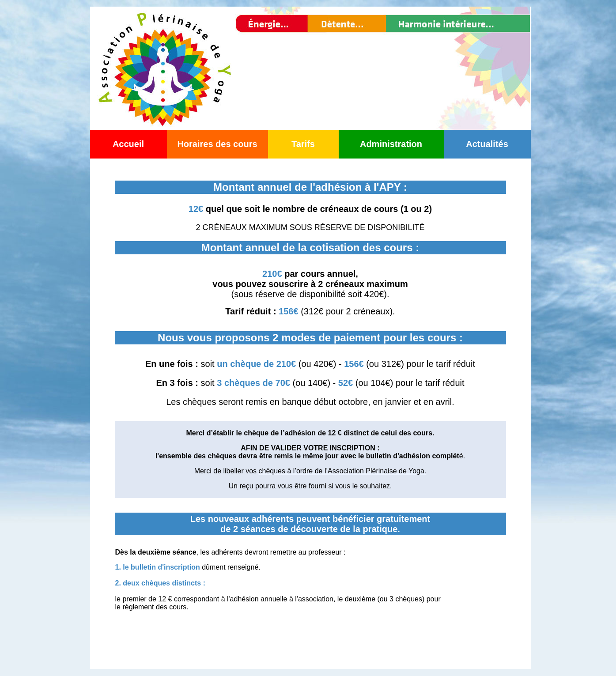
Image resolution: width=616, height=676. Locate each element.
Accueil (128, 144)
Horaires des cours (217, 144)
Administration (391, 144)
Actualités (487, 144)
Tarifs (303, 144)
